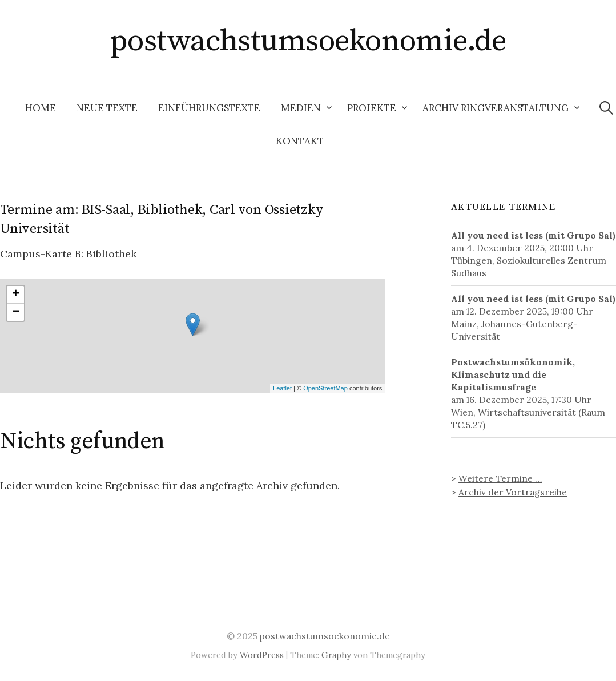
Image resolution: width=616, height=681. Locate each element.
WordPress (262, 655)
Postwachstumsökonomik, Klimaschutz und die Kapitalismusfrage (513, 374)
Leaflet (282, 388)
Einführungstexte (209, 108)
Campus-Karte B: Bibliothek (68, 254)
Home (41, 108)
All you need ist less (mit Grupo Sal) (533, 235)
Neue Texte (107, 108)
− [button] (16, 312)
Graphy (336, 655)
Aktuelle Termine (503, 207)
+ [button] (16, 295)
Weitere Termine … (500, 478)
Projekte (372, 108)
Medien (301, 108)
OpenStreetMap (325, 388)
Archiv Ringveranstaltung (496, 108)
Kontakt (300, 141)
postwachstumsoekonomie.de (308, 41)
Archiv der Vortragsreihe (513, 492)
